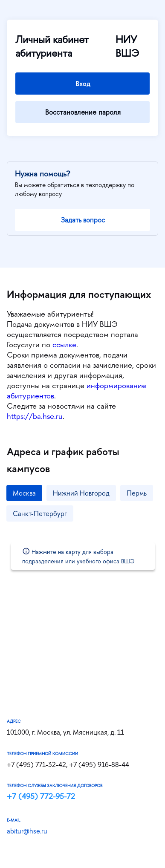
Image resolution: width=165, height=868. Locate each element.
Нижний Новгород (81, 493)
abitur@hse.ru (27, 831)
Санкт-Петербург (40, 513)
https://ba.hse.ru (35, 416)
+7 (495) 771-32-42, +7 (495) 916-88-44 (68, 764)
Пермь (137, 493)
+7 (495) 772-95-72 (41, 796)
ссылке (64, 345)
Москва (24, 493)
